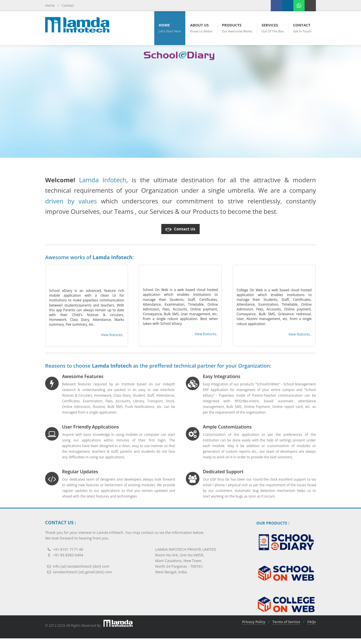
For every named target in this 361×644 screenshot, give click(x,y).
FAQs (312, 622)
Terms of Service (286, 622)
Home (50, 5)
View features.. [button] (113, 335)
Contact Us (180, 228)
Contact (68, 5)
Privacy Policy (254, 622)
